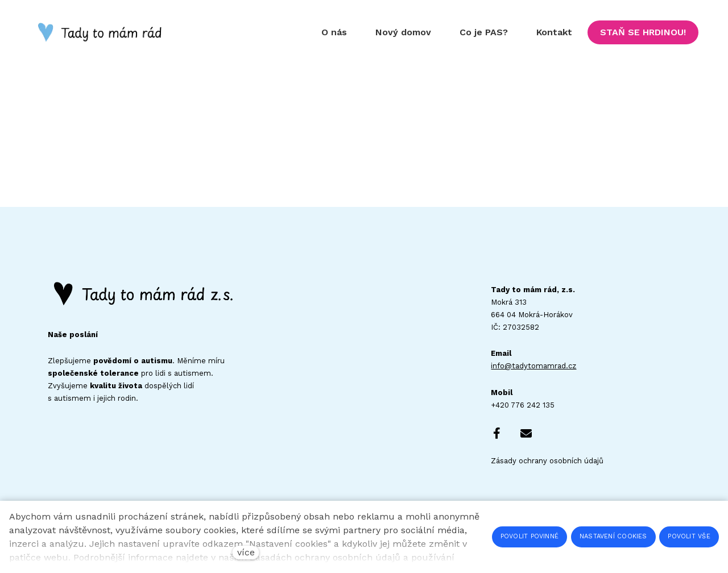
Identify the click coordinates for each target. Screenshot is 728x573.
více (246, 552)
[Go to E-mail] (526, 433)
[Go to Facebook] (497, 433)
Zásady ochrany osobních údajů (547, 461)
